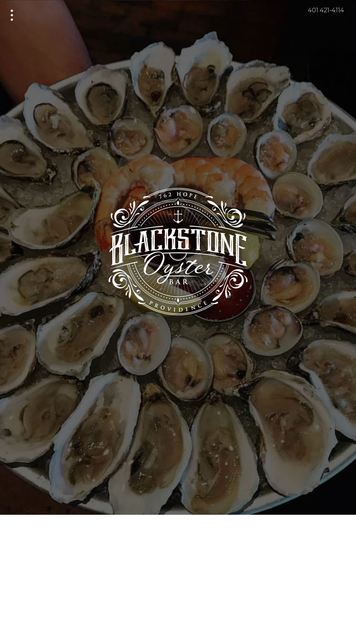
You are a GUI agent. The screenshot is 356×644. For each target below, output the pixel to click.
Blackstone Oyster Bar (178, 241)
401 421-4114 (326, 10)
